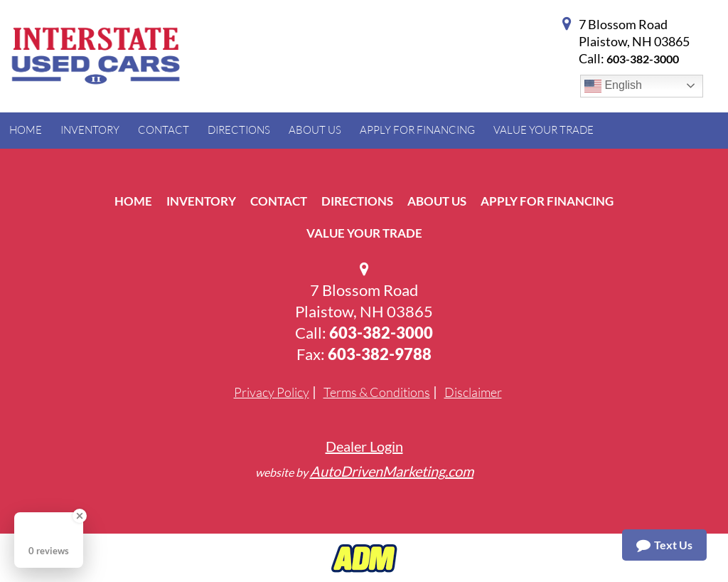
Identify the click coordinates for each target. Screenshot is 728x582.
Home (133, 201)
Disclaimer (473, 392)
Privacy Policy (272, 392)
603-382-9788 (380, 354)
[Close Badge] (80, 516)
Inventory (201, 201)
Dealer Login (364, 446)
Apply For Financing (547, 201)
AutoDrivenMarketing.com (392, 471)
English (613, 86)
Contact (279, 201)
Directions (357, 201)
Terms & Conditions (377, 392)
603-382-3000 (643, 59)
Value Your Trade (364, 233)
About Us (437, 201)
